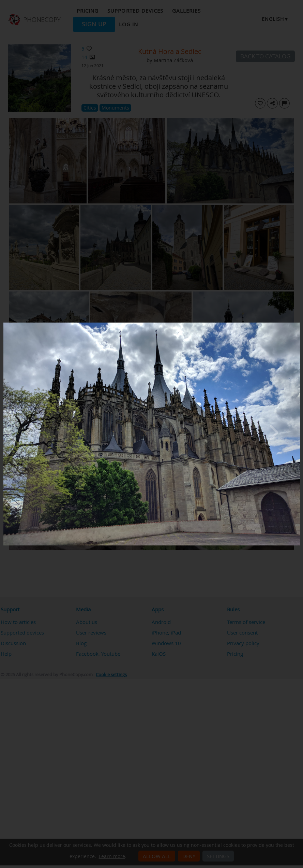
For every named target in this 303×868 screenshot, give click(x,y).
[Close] (298, 324)
